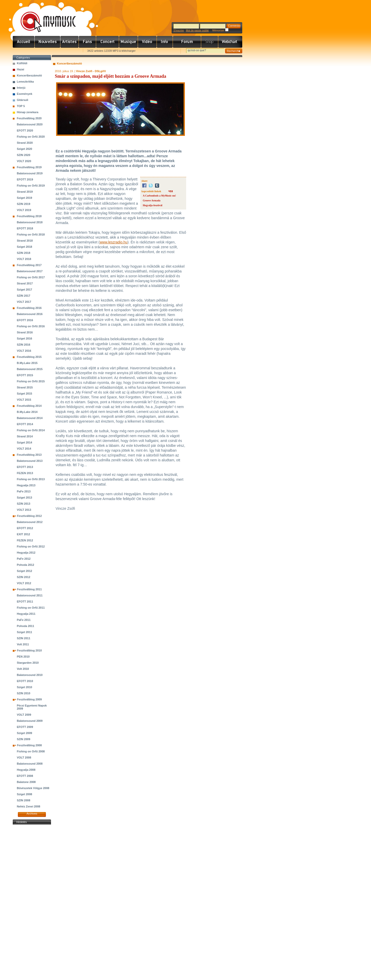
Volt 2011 (23, 644)
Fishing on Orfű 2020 (31, 137)
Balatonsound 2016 (30, 314)
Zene (129, 42)
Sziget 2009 (24, 733)
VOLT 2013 (24, 510)
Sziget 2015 (24, 394)
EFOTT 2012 (25, 528)
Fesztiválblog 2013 (29, 455)
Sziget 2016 (24, 338)
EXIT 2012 (23, 534)
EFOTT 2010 (25, 681)
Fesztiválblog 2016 (29, 308)
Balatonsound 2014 (30, 418)
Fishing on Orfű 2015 (31, 381)
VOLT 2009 (24, 715)
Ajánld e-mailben (67, 51)
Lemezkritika (25, 82)
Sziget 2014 (24, 442)
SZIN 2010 (24, 693)
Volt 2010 (23, 669)
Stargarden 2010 (28, 663)
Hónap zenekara (28, 112)
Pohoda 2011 (25, 626)
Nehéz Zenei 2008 (29, 806)
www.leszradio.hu (114, 242)
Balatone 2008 (26, 782)
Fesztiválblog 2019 (29, 167)
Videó (147, 42)
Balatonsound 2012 (30, 522)
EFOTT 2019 (25, 179)
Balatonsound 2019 (30, 173)
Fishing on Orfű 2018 (31, 234)
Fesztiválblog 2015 (29, 357)
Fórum (187, 42)
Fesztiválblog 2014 (29, 406)
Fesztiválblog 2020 (29, 118)
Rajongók (87, 42)
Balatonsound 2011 (30, 595)
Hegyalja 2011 (26, 614)
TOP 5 (21, 106)
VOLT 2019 (24, 210)
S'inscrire (179, 30)
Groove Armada (152, 200)
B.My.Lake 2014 (27, 412)
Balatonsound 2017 (30, 271)
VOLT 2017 (24, 302)
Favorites (23, 51)
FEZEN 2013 (25, 473)
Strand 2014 (25, 436)
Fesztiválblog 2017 (29, 265)
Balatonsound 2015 (30, 369)
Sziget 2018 (24, 247)
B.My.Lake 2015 (27, 363)
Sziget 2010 (24, 687)
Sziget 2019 (24, 198)
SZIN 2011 (24, 638)
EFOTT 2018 (25, 228)
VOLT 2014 (24, 449)
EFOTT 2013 (25, 467)
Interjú (21, 88)
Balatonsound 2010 (30, 675)
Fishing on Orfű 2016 (31, 326)
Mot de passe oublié (197, 30)
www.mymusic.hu (44, 17)
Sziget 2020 (24, 149)
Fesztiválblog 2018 (29, 216)
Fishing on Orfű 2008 (31, 751)
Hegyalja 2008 (26, 770)
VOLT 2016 (24, 351)
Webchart (230, 42)
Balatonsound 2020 (30, 124)
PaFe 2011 (24, 620)
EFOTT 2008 (25, 776)
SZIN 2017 (24, 296)
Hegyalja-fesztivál (153, 205)
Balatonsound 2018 (30, 222)
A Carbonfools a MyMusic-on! (159, 196)
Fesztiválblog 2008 (29, 745)
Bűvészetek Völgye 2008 (33, 788)
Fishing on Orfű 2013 (31, 479)
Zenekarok (70, 42)
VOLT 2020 (24, 161)
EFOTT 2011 (25, 602)
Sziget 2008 (24, 794)
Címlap (24, 42)
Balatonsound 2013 (30, 461)
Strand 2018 (25, 241)
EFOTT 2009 (25, 727)
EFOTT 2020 (25, 130)
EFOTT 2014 (25, 424)
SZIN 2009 (24, 739)
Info (165, 42)
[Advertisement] (32, 902)
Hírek (48, 42)
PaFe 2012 (24, 559)
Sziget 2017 (24, 290)
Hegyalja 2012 (26, 553)
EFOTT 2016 (25, 320)
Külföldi (22, 63)
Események (25, 94)
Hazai (21, 69)
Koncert (108, 42)
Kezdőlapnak (45, 51)
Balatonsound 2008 (30, 764)
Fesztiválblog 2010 (29, 650)
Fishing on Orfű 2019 (31, 186)
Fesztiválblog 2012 (29, 516)
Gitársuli (23, 100)
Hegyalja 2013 (26, 485)
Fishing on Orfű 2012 (31, 546)
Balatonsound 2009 (30, 721)
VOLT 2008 (24, 757)
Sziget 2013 (24, 498)
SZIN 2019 (24, 204)
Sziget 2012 (24, 571)
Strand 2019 (25, 192)
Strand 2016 (25, 332)
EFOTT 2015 (25, 375)
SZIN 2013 (24, 504)
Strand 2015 (25, 387)
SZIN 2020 (24, 155)
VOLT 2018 (24, 259)
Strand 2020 (25, 143)
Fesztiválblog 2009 (29, 699)
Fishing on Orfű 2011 (31, 608)
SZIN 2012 (24, 577)
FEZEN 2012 (25, 540)
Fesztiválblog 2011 (29, 589)
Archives (32, 814)
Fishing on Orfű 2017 (31, 277)
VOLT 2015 (24, 400)
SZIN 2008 (24, 800)
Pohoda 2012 (25, 565)
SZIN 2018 (24, 253)
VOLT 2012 (24, 583)
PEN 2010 (23, 657)
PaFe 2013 (24, 491)
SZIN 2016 (24, 345)
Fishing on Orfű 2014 (31, 430)
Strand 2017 (25, 283)
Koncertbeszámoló (29, 75)
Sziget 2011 (24, 632)
